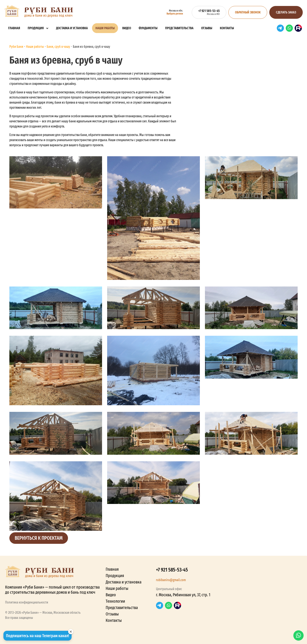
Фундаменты (148, 28)
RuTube (298, 28)
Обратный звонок (248, 12)
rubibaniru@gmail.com (171, 580)
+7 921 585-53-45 (172, 570)
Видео (127, 28)
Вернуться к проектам (39, 538)
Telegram (280, 28)
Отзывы (207, 28)
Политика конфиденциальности (27, 602)
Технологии (115, 601)
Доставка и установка (72, 28)
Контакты (227, 28)
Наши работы (105, 28)
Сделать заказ (286, 12)
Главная (14, 28)
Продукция (36, 28)
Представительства (179, 28)
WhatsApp (289, 28)
